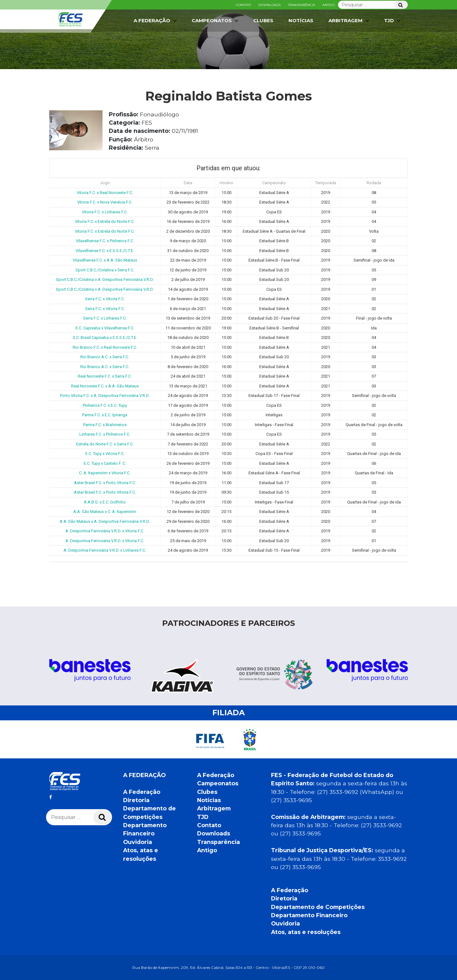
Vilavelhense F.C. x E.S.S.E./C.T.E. (105, 251)
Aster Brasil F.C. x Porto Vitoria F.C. (105, 483)
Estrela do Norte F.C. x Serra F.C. (105, 444)
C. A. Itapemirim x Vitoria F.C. (105, 473)
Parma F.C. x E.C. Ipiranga (105, 415)
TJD (393, 21)
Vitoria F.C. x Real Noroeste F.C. (105, 193)
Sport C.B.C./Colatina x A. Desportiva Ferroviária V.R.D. (105, 279)
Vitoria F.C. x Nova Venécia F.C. (105, 202)
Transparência (301, 5)
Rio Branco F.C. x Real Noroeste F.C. (105, 347)
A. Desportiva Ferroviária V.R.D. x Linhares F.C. (105, 550)
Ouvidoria (138, 842)
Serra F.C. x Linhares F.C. (105, 318)
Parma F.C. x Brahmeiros (105, 425)
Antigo (329, 5)
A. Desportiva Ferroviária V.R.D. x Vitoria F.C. (105, 531)
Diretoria (136, 800)
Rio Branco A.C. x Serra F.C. (105, 357)
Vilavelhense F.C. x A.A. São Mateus (105, 260)
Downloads (269, 5)
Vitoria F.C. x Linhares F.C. (105, 212)
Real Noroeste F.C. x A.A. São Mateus (105, 386)
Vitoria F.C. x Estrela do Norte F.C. (105, 221)
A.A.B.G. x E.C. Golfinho (105, 502)
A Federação (156, 21)
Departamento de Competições (318, 907)
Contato (243, 5)
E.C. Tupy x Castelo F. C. (105, 463)
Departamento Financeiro (309, 915)
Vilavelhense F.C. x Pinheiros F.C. (105, 241)
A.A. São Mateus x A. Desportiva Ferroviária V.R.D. (105, 521)
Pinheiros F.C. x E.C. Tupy (105, 405)
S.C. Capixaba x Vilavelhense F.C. (105, 328)
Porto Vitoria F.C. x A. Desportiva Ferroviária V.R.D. (105, 396)
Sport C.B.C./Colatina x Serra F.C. (105, 270)
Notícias (301, 20)
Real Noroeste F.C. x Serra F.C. (105, 376)
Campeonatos (216, 21)
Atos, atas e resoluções (306, 932)
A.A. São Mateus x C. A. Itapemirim (105, 512)
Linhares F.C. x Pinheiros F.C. (105, 434)
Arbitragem (349, 21)
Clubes (263, 20)
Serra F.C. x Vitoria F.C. (105, 299)
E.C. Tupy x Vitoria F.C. (105, 454)
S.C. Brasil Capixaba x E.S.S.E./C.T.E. (105, 337)
